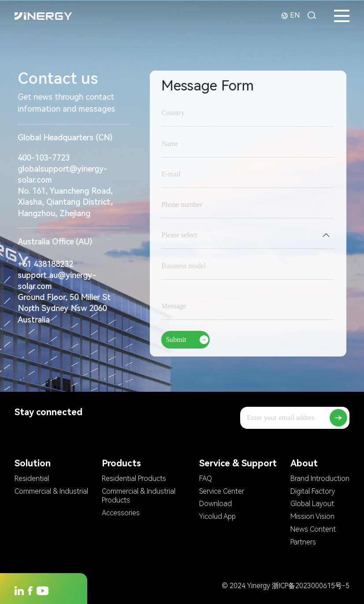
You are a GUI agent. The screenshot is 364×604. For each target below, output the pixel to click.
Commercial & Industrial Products (139, 496)
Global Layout (312, 504)
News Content (313, 529)
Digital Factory (313, 491)
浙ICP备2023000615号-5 (311, 586)
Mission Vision (312, 516)
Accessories (121, 513)
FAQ (206, 478)
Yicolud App (217, 516)
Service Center (222, 491)
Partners (303, 542)
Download (215, 504)
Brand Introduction (320, 478)
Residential (32, 478)
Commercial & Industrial (51, 491)
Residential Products (134, 478)
